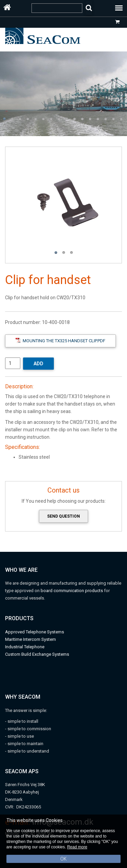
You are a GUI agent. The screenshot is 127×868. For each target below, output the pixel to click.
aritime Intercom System (32, 639)
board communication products (72, 591)
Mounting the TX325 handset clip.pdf (60, 340)
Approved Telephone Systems (35, 632)
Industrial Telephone (25, 647)
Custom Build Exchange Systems (37, 654)
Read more (77, 847)
